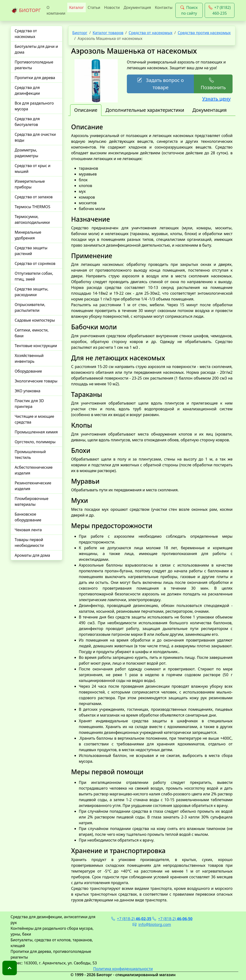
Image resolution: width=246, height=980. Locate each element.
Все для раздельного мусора (34, 106)
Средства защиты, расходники (32, 292)
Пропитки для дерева (35, 78)
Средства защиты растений (31, 251)
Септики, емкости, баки (32, 333)
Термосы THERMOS (32, 207)
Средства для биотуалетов (27, 122)
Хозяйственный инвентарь (29, 358)
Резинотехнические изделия (33, 486)
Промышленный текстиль (30, 455)
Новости (112, 7)
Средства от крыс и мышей (33, 169)
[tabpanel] (152, 513)
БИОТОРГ (26, 11)
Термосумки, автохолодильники (32, 219)
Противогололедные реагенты (34, 65)
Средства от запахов (34, 197)
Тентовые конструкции (36, 346)
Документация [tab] (210, 110)
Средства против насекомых (204, 33)
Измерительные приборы (30, 184)
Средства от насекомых (26, 34)
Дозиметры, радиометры (26, 153)
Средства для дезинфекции (27, 90)
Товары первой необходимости (29, 543)
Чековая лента (28, 530)
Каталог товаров (108, 33)
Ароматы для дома (32, 555)
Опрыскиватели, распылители (30, 307)
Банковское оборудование (28, 517)
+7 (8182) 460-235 (220, 10)
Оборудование (28, 371)
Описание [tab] (86, 110)
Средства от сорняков (35, 263)
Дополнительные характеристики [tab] (145, 110)
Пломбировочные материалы (31, 501)
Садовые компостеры (35, 320)
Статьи (94, 7)
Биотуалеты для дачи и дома (36, 49)
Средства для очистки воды (35, 137)
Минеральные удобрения (28, 235)
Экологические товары (36, 381)
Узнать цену (216, 99)
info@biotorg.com (152, 924)
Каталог (77, 7)
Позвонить (213, 84)
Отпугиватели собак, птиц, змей (34, 276)
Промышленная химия (36, 432)
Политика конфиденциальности (123, 969)
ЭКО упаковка (28, 391)
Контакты (163, 7)
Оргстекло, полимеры (35, 442)
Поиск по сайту (189, 10)
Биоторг (80, 33)
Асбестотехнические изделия (34, 470)
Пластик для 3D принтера (29, 404)
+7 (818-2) (131, 919)
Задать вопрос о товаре (160, 84)
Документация (137, 7)
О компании (56, 10)
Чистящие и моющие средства (34, 419)
